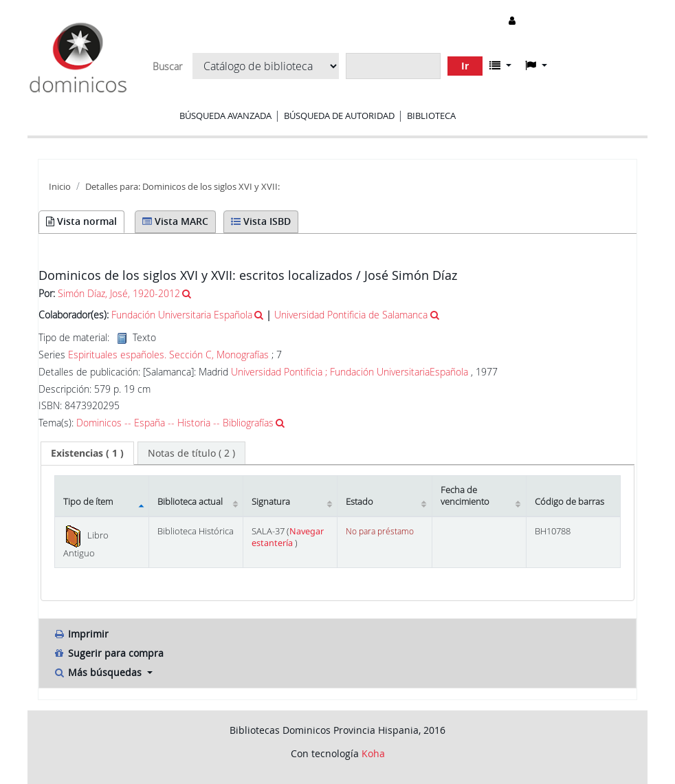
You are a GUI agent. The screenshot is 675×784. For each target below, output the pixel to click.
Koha (373, 753)
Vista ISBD (261, 221)
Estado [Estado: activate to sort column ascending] (359, 502)
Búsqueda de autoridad (339, 116)
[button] (500, 65)
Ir (465, 66)
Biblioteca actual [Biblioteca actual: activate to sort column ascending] (190, 502)
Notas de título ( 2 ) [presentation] (191, 453)
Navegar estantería (288, 537)
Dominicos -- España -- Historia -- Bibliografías (175, 423)
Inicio (60, 187)
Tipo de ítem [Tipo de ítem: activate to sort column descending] (88, 502)
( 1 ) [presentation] (87, 453)
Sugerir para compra (108, 653)
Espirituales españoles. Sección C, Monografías (168, 355)
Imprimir (81, 634)
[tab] (87, 453)
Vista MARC (175, 221)
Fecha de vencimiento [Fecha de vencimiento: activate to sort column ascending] (465, 496)
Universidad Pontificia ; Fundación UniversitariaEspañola (350, 372)
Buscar (167, 67)
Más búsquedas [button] (99, 672)
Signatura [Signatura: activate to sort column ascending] (271, 502)
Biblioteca (431, 116)
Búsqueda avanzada (225, 116)
